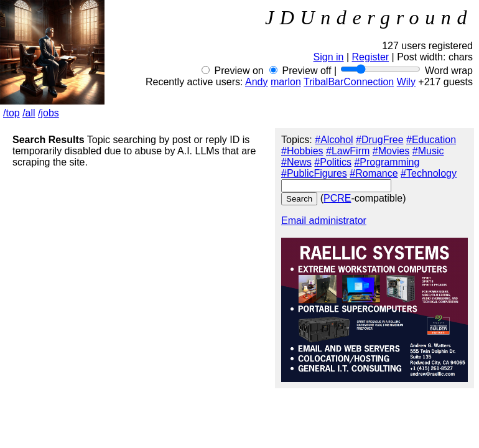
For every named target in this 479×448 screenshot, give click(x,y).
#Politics (333, 162)
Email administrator (324, 221)
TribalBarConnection (349, 82)
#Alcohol (334, 140)
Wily (406, 82)
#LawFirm (348, 151)
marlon (286, 82)
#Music (428, 151)
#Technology (429, 173)
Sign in (329, 57)
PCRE (337, 198)
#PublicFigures (314, 173)
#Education (431, 140)
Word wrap (449, 71)
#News (296, 162)
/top (12, 113)
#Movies (391, 151)
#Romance (374, 173)
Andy (256, 82)
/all (29, 113)
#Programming (387, 162)
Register (371, 57)
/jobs (49, 113)
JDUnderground (369, 17)
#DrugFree (379, 140)
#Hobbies (302, 151)
